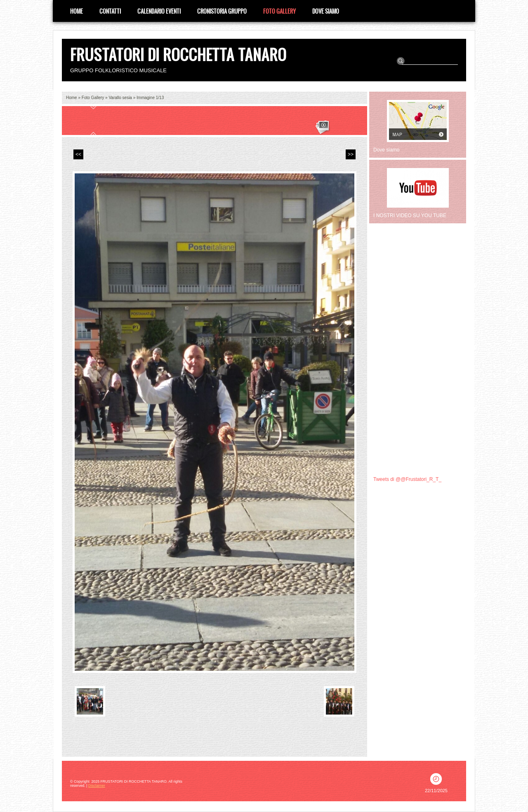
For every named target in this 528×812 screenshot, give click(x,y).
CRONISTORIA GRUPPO (222, 11)
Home (77, 11)
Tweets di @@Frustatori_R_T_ (407, 479)
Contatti (110, 11)
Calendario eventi (159, 11)
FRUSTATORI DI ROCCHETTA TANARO (178, 54)
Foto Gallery (279, 11)
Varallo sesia (120, 98)
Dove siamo (326, 11)
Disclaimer (97, 786)
